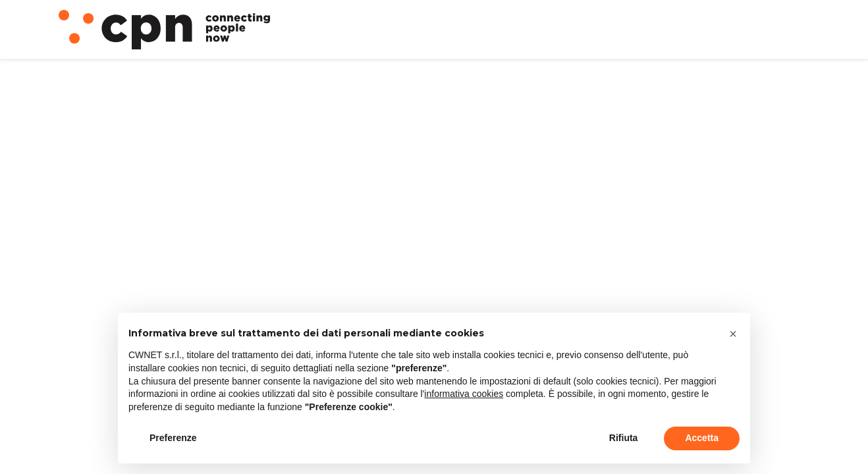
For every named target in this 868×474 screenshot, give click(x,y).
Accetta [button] (702, 438)
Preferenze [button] (173, 438)
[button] (733, 334)
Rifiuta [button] (624, 438)
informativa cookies (464, 394)
